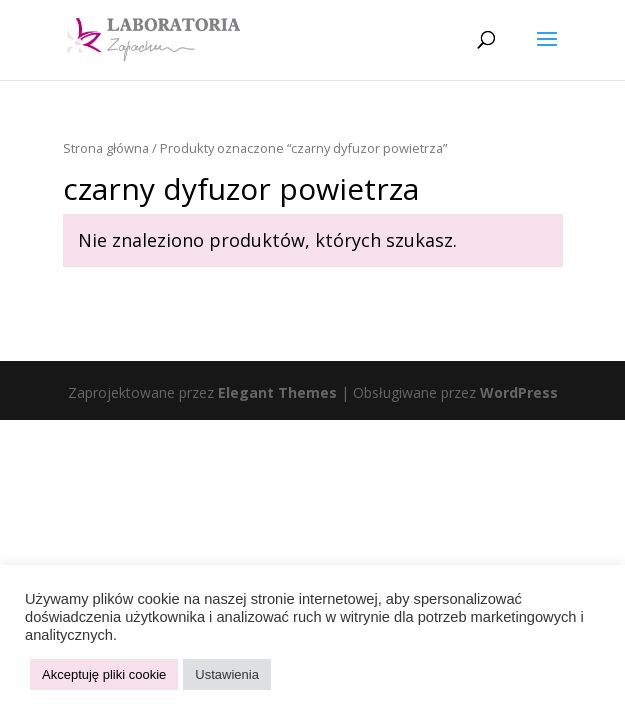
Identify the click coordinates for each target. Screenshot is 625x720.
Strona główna (106, 148)
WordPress (519, 392)
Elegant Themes (277, 392)
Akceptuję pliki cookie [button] (104, 674)
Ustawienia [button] (227, 674)
